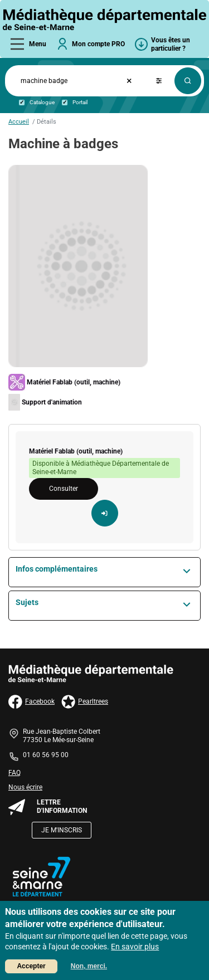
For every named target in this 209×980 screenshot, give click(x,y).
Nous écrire (25, 787)
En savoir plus (135, 948)
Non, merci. (89, 967)
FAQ (14, 773)
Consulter (64, 489)
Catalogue (42, 102)
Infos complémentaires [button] (57, 569)
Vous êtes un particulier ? (171, 44)
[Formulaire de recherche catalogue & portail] (60, 81)
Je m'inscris (62, 830)
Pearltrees (85, 702)
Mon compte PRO (98, 44)
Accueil (19, 122)
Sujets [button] (27, 602)
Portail (80, 102)
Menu (38, 44)
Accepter (31, 967)
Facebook (31, 702)
